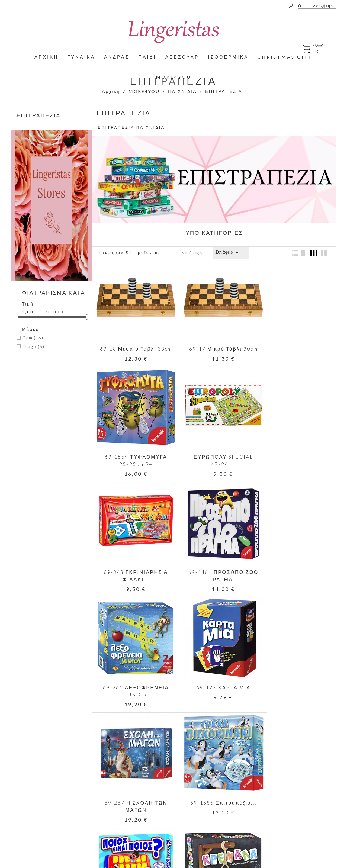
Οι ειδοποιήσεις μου (290, 819)
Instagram (322, 738)
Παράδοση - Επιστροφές (215, 775)
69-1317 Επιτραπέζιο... (295, 670)
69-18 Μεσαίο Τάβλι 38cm (133, 342)
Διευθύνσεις (284, 804)
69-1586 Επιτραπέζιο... (133, 670)
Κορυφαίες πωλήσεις (133, 790)
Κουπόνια (282, 811)
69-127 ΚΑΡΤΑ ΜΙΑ (214, 561)
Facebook (306, 738)
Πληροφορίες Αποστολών (216, 814)
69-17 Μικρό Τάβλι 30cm (214, 342)
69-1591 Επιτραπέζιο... (214, 670)
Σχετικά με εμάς (208, 798)
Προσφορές (126, 775)
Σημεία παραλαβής (210, 838)
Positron (231, 856)
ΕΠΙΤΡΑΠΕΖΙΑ (39, 115)
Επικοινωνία (205, 822)
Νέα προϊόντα (127, 782)
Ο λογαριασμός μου (298, 770)
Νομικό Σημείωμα (209, 782)
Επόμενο (251, 694)
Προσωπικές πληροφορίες (295, 780)
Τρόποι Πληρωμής (210, 806)
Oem (33, 338)
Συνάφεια (228, 253)
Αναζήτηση (324, 6)
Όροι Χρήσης (206, 790)
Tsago (33, 346)
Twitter (314, 738)
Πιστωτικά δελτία (287, 796)
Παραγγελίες (284, 788)
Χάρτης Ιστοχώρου (210, 830)
